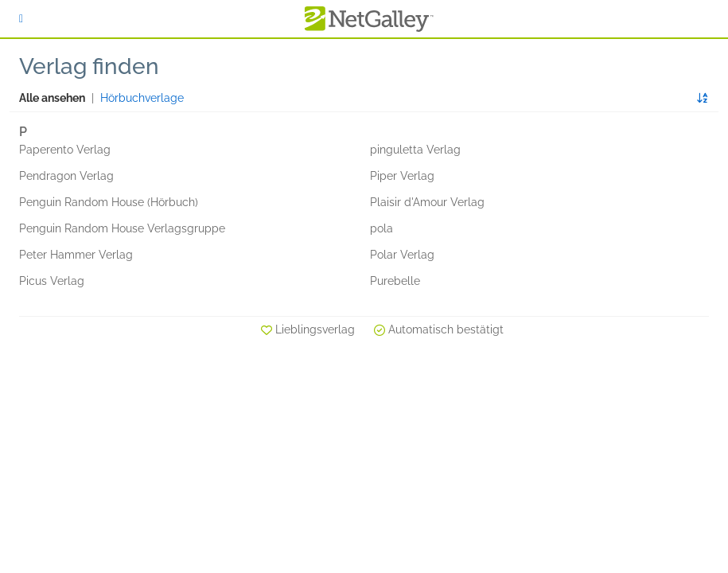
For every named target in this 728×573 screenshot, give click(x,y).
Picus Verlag (52, 281)
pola (382, 228)
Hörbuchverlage (142, 98)
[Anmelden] (21, 19)
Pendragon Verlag (66, 176)
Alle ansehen (52, 98)
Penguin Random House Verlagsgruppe (122, 228)
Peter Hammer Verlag (76, 255)
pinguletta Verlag (415, 150)
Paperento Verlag (65, 150)
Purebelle (395, 281)
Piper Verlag (402, 176)
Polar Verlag (402, 255)
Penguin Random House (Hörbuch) (109, 202)
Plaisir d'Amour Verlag (427, 202)
